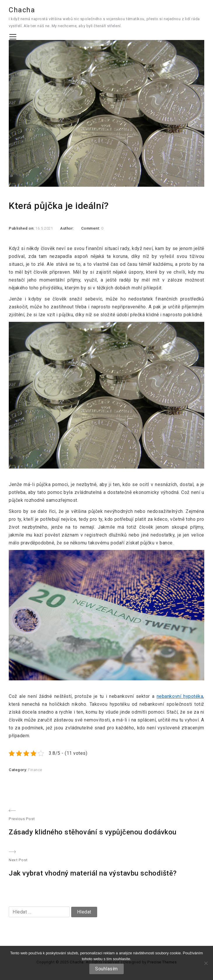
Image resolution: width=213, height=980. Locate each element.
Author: (67, 228)
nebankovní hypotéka (180, 696)
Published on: (22, 228)
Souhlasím (107, 969)
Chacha (22, 10)
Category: (18, 770)
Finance (35, 770)
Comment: (91, 228)
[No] (206, 963)
